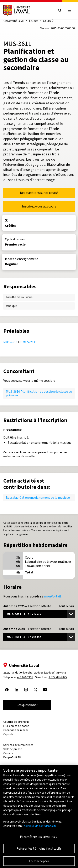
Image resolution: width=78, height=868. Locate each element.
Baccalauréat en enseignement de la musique (38, 498)
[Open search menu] (60, 10)
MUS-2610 (10, 342)
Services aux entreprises (18, 745)
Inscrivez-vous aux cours (39, 206)
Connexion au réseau (16, 730)
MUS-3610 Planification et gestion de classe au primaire (39, 393)
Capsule (8, 734)
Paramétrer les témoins (37, 839)
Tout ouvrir (66, 606)
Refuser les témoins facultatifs (39, 851)
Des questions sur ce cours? (39, 193)
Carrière (8, 753)
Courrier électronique (16, 722)
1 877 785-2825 (58, 677)
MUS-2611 (30, 342)
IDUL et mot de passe (16, 726)
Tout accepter (39, 863)
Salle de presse (13, 749)
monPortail (53, 596)
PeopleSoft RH (12, 757)
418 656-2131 (25, 677)
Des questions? (27, 705)
